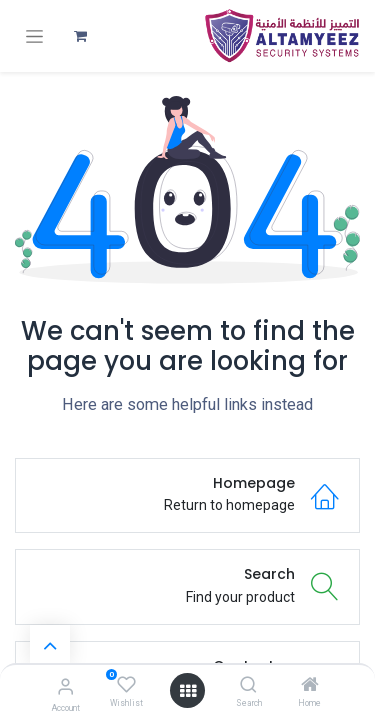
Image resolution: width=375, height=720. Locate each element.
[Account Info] (65, 686)
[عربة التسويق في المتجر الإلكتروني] (80, 36)
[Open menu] (188, 691)
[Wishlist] (126, 685)
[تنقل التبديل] (34, 36)
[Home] (310, 686)
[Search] (248, 686)
